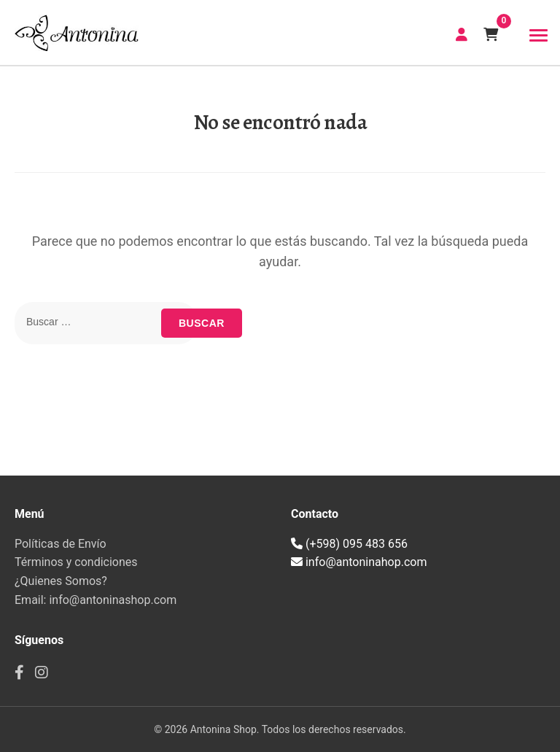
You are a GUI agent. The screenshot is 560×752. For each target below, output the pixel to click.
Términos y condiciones (76, 562)
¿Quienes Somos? (61, 581)
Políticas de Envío (61, 544)
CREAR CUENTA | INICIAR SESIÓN (462, 34)
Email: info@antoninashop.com (96, 600)
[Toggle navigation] (538, 36)
